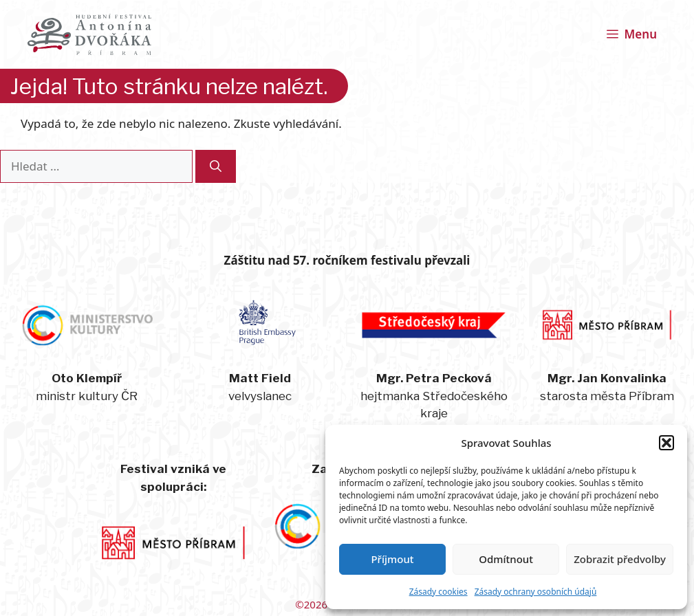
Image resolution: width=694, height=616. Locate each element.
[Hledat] (216, 166)
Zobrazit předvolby (620, 559)
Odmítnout (506, 559)
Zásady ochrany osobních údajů (536, 592)
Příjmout (392, 559)
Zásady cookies (438, 592)
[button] (666, 443)
